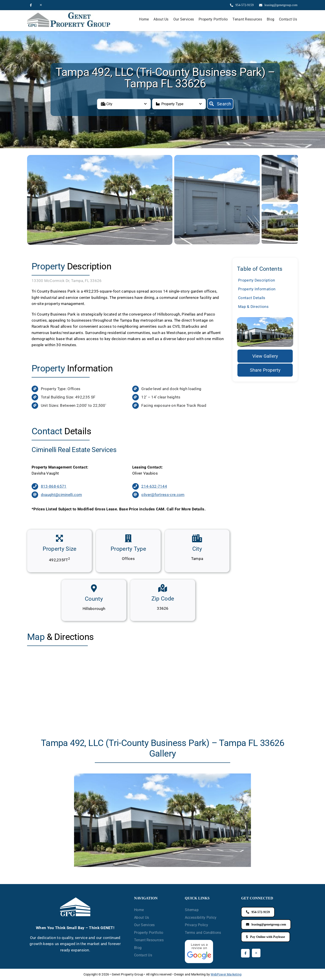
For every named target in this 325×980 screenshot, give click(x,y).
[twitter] (41, 5)
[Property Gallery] (265, 356)
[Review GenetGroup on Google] (199, 942)
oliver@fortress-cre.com (163, 495)
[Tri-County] (100, 157)
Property (257, 280)
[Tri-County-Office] (280, 206)
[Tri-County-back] (217, 157)
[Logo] (69, 14)
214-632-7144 (154, 486)
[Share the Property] (265, 370)
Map (253, 307)
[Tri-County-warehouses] (280, 157)
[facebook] (31, 5)
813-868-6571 (54, 486)
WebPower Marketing (226, 974)
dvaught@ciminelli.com (61, 495)
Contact (252, 298)
